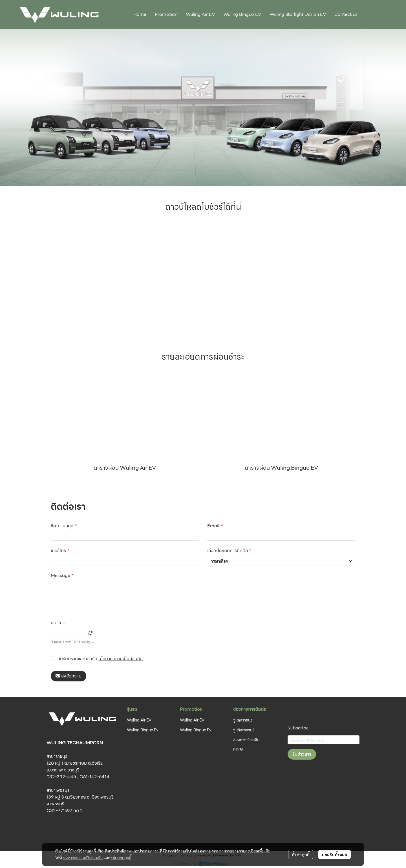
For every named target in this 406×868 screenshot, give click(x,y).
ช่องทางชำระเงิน (246, 740)
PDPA (238, 750)
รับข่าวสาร (302, 754)
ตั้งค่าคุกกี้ (301, 854)
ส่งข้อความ (69, 676)
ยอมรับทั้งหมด (335, 854)
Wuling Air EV (139, 720)
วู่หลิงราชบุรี (243, 720)
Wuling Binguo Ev (143, 730)
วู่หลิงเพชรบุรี (244, 730)
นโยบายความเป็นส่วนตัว (121, 659)
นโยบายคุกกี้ (121, 858)
